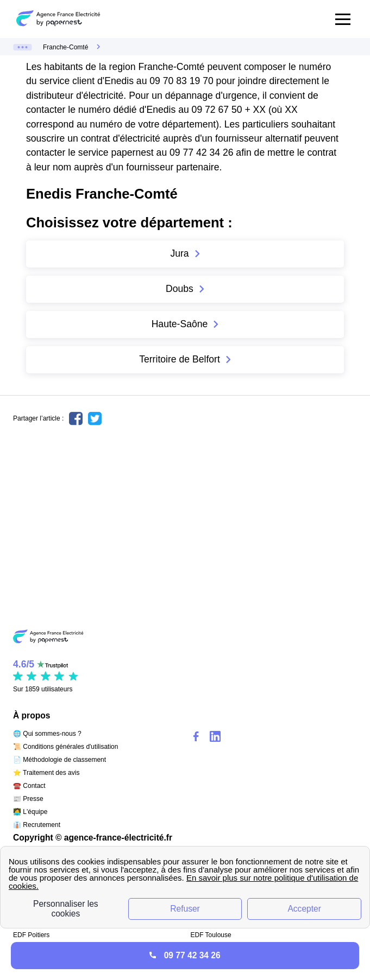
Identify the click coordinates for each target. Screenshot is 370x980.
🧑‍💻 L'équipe (30, 812)
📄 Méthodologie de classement (59, 760)
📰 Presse (28, 799)
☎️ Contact (29, 786)
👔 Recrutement (37, 825)
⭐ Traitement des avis (46, 773)
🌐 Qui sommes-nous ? (47, 734)
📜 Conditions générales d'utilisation (65, 747)
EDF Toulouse (211, 935)
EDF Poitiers (31, 935)
